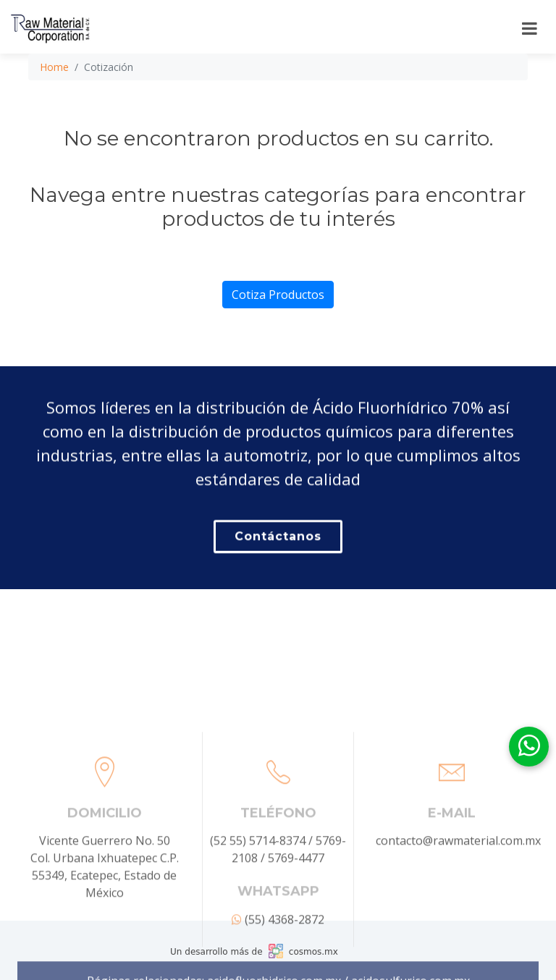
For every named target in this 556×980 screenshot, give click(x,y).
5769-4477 (296, 909)
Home (54, 67)
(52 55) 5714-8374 (258, 892)
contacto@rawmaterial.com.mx (458, 892)
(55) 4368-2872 (278, 970)
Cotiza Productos (278, 295)
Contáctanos (278, 540)
